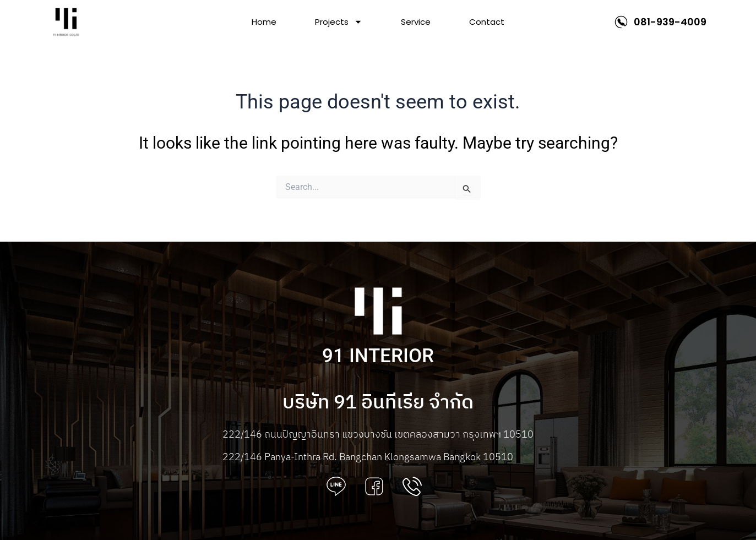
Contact (487, 22)
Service (416, 22)
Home (264, 22)
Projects (339, 22)
